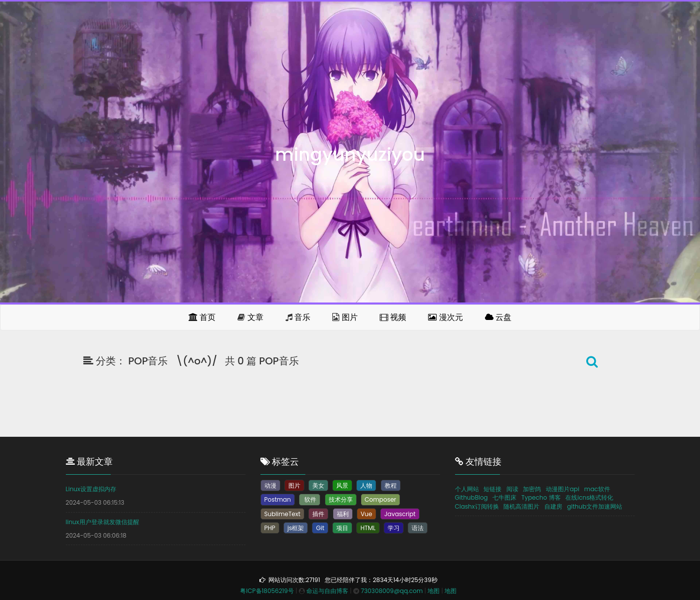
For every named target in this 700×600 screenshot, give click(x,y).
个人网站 (467, 489)
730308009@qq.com (392, 591)
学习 (394, 528)
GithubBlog (471, 497)
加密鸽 (532, 489)
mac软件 (597, 489)
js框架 (296, 528)
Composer (380, 499)
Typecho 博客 (541, 497)
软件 (310, 499)
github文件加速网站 (594, 506)
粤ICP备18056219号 (267, 591)
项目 (342, 528)
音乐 (302, 317)
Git (320, 528)
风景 (342, 485)
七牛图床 (504, 497)
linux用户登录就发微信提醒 (103, 522)
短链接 (492, 489)
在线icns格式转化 (589, 497)
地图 (434, 591)
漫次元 (445, 317)
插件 (318, 514)
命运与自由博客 (327, 591)
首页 (202, 317)
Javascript (400, 514)
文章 (255, 317)
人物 (366, 485)
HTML (368, 528)
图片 (350, 317)
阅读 (512, 489)
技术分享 (341, 499)
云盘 (498, 317)
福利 (343, 514)
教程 (391, 485)
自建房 (553, 506)
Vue (366, 514)
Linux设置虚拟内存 (91, 489)
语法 (418, 528)
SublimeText (283, 514)
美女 (318, 485)
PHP (270, 528)
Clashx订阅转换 (477, 506)
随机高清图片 (521, 506)
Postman (278, 499)
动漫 (270, 485)
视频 (398, 317)
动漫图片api (563, 489)
